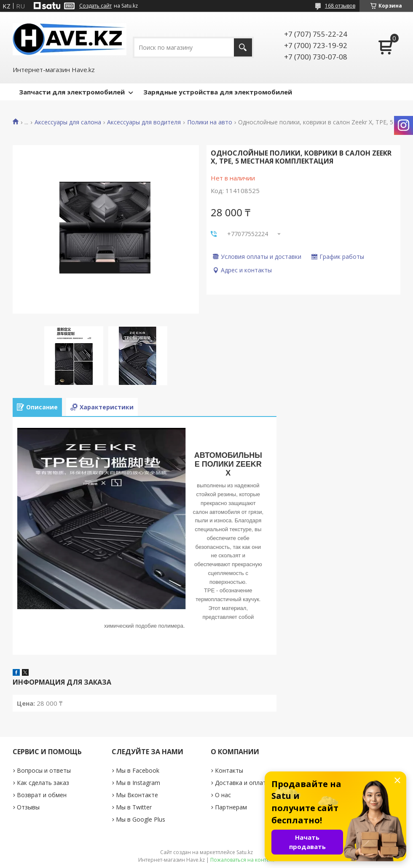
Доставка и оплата (242, 783)
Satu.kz (245, 852)
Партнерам (231, 807)
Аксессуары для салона (68, 122)
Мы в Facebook (138, 770)
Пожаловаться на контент (243, 860)
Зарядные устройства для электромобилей (218, 92)
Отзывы (28, 807)
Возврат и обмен (42, 795)
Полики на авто (210, 122)
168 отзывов (340, 6)
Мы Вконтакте (137, 795)
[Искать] (243, 47)
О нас (223, 795)
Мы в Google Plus (141, 819)
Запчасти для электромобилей (72, 92)
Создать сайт (95, 6)
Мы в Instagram (138, 783)
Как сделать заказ (43, 783)
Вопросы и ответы (44, 770)
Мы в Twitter (134, 807)
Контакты (229, 770)
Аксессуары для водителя (144, 122)
